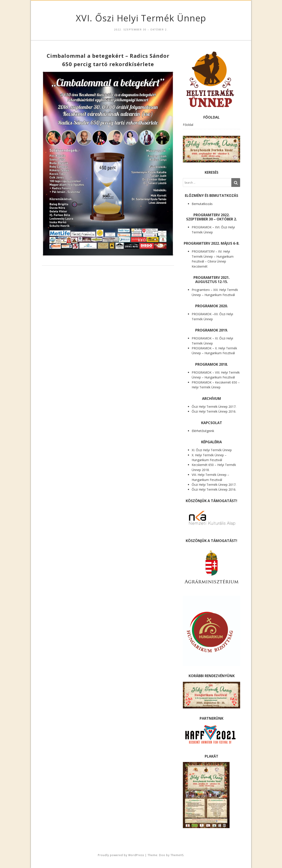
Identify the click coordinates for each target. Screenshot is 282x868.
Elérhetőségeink (203, 431)
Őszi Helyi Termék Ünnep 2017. (214, 407)
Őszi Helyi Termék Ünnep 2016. (214, 411)
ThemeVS (177, 855)
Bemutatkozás (202, 204)
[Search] (236, 183)
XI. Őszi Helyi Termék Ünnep (212, 450)
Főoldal (188, 125)
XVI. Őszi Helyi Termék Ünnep (141, 18)
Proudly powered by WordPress (121, 855)
